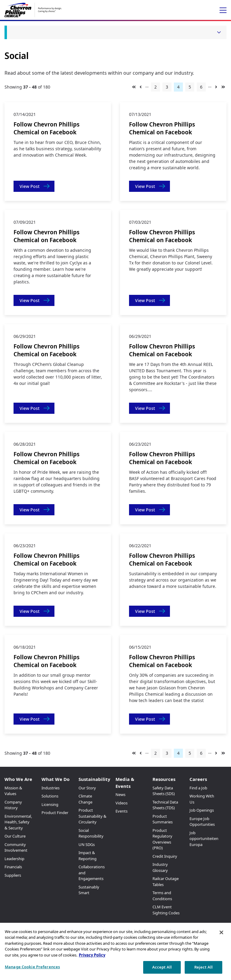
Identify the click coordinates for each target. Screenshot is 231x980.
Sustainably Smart (89, 890)
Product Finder (55, 813)
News (120, 794)
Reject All (203, 967)
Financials (13, 867)
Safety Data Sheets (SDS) (164, 791)
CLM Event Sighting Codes (166, 910)
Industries (51, 788)
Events (122, 811)
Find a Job (198, 788)
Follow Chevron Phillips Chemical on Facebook (46, 128)
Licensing (50, 804)
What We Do (55, 779)
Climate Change (85, 799)
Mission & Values (13, 791)
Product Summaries (163, 819)
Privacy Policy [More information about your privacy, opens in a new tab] (92, 955)
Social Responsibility (91, 833)
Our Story (87, 788)
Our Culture (15, 836)
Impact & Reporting (88, 856)
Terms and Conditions (162, 896)
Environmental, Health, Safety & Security (18, 822)
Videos (122, 803)
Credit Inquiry (165, 856)
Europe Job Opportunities (202, 822)
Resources (164, 779)
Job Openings (202, 810)
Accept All (162, 967)
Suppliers (13, 875)
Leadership (14, 859)
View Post (29, 186)
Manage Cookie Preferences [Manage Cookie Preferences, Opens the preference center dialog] (32, 967)
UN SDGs (87, 844)
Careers (198, 779)
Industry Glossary (160, 867)
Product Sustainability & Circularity (92, 816)
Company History (13, 805)
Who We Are (18, 779)
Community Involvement (16, 847)
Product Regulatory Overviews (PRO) (162, 839)
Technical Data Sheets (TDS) (165, 805)
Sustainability (94, 779)
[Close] (221, 932)
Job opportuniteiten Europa (204, 839)
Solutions (50, 796)
